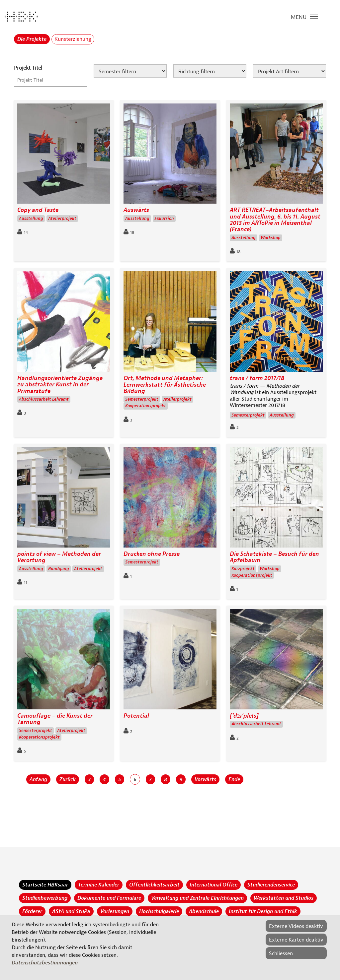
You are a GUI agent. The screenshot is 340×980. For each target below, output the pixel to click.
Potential (136, 716)
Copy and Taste (38, 210)
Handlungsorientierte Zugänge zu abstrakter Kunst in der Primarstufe (60, 385)
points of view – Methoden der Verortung (59, 557)
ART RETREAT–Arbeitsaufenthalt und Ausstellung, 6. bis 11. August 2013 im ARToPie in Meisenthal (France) (275, 220)
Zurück (68, 779)
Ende (234, 779)
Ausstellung (31, 219)
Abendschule (204, 911)
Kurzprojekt (243, 569)
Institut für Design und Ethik (263, 911)
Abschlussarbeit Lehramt (44, 399)
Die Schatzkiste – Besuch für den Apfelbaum (274, 557)
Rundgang (59, 569)
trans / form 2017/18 (257, 378)
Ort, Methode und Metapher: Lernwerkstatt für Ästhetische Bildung (165, 385)
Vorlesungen (115, 911)
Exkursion (164, 219)
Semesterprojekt (142, 399)
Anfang (38, 779)
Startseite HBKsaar (45, 885)
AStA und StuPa (71, 911)
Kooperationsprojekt (146, 406)
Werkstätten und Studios (284, 898)
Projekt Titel (28, 68)
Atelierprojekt (62, 219)
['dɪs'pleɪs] (244, 716)
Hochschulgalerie (159, 911)
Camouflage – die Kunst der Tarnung (55, 719)
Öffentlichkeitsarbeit (154, 885)
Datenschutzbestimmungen (45, 963)
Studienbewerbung (45, 898)
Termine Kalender (99, 885)
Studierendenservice (271, 885)
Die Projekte (32, 39)
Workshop (271, 238)
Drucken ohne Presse (152, 554)
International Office (213, 885)
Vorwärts (205, 779)
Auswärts (136, 210)
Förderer (32, 911)
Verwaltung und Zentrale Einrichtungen (197, 898)
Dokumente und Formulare (109, 898)
